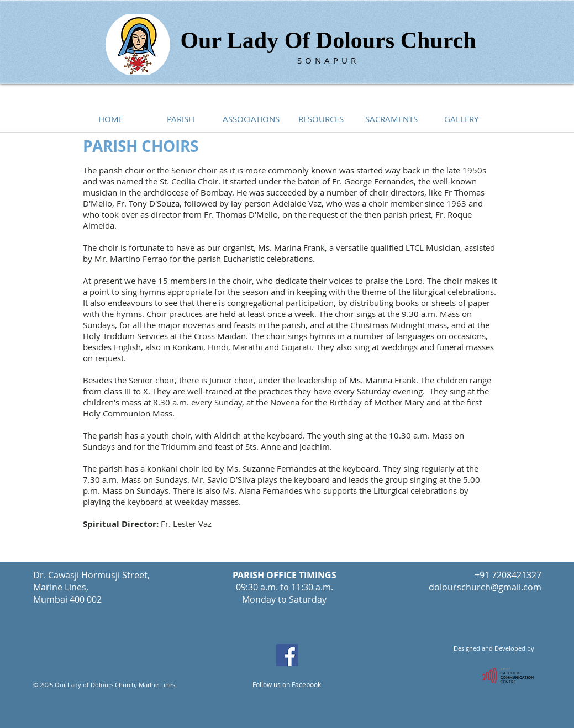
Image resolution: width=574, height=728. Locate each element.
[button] (181, 119)
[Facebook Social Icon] (287, 655)
